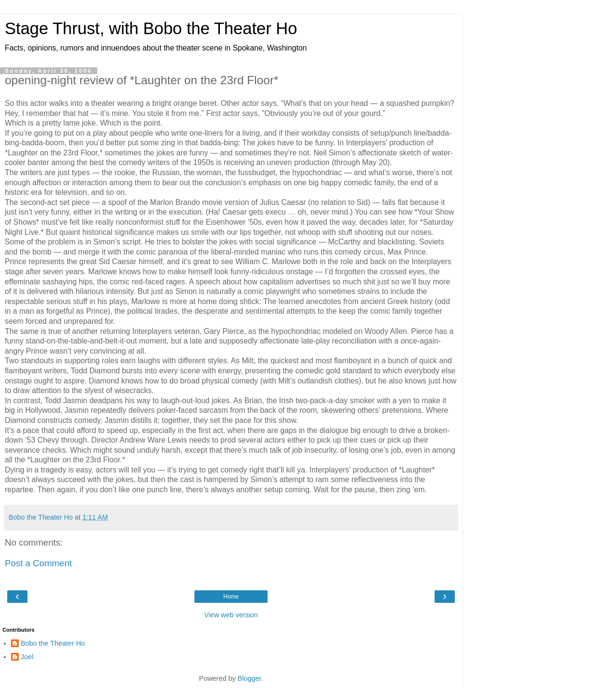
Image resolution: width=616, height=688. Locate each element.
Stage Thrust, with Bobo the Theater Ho (151, 28)
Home (231, 597)
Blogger (250, 678)
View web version (231, 615)
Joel (27, 657)
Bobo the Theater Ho (53, 643)
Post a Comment (38, 563)
